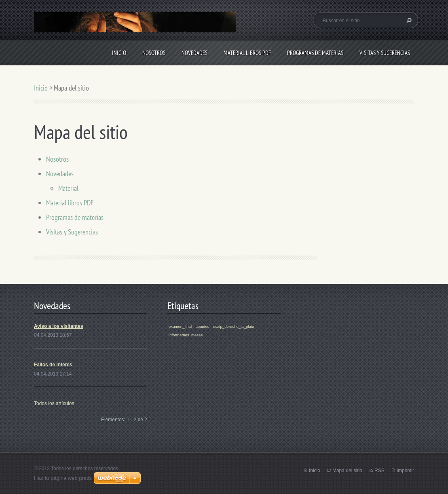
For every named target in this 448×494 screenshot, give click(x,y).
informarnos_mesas (186, 335)
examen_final (180, 326)
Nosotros (154, 53)
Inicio (119, 53)
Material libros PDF (247, 53)
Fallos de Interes (53, 365)
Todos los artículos (54, 403)
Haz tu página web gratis (63, 478)
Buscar (408, 20)
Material (68, 188)
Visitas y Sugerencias (385, 53)
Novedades (194, 53)
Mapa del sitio (347, 471)
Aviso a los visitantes (59, 326)
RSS (379, 471)
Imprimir (405, 471)
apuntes (202, 326)
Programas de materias (315, 53)
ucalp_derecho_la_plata (234, 326)
